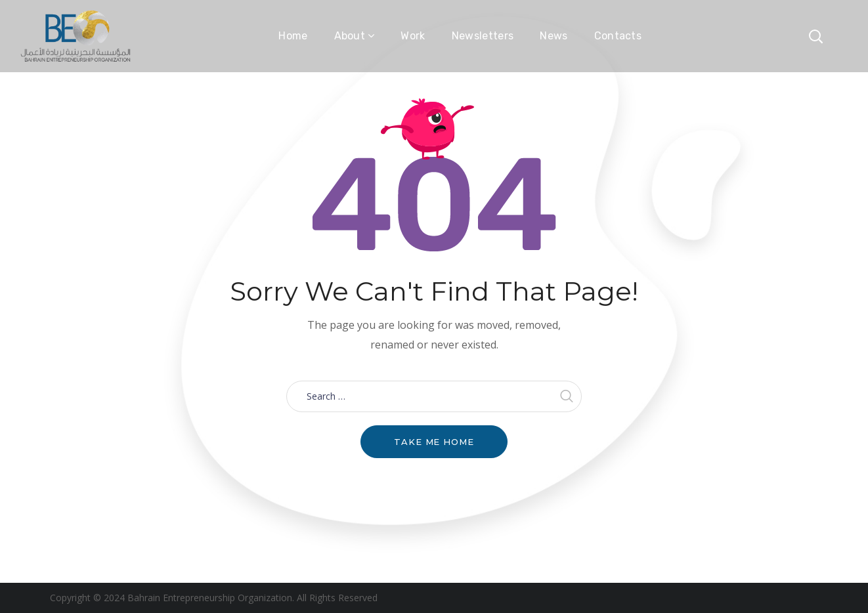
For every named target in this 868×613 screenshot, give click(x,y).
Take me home (434, 442)
